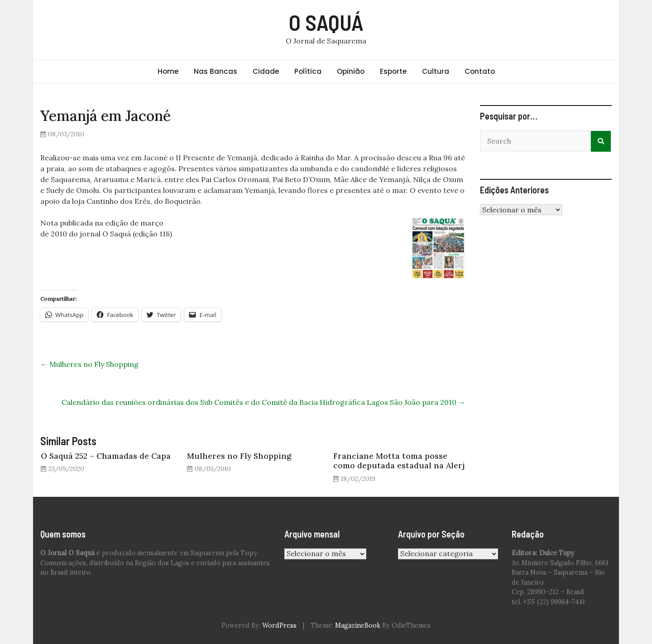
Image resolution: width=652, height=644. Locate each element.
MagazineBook (358, 625)
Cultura (436, 71)
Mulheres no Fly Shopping (89, 364)
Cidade (266, 71)
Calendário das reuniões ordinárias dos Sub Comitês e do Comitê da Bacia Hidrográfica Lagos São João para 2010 (264, 402)
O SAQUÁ (326, 22)
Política (308, 71)
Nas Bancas (216, 71)
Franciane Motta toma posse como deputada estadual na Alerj (399, 461)
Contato (480, 71)
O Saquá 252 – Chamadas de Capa (106, 456)
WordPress (279, 625)
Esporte (393, 71)
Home (168, 71)
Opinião (351, 71)
